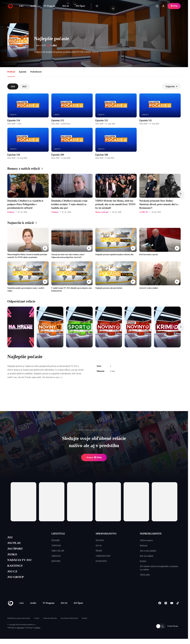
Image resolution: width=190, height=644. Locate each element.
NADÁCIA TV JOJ (21, 563)
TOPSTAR (56, 546)
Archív (34, 6)
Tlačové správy (146, 540)
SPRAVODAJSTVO (106, 534)
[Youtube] (172, 608)
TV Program (49, 6)
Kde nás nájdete (147, 556)
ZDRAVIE (56, 556)
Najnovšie (171, 86)
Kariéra (143, 561)
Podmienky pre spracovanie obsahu (19, 623)
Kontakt (84, 623)
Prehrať (94, 457)
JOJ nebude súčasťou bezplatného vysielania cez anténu (159, 568)
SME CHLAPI (58, 551)
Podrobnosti (36, 72)
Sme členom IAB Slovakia (69, 623)
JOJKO (13, 557)
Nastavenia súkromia (50, 623)
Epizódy (23, 72)
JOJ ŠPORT (16, 550)
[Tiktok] (178, 608)
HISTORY (56, 561)
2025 (24, 86)
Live (21, 6)
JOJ (10, 538)
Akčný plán (145, 575)
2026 (13, 86)
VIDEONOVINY (103, 556)
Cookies (37, 623)
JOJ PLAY (15, 544)
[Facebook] (160, 608)
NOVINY (100, 540)
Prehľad (11, 72)
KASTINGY (16, 569)
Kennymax (20, 633)
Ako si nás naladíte (148, 551)
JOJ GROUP (17, 582)
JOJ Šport (80, 6)
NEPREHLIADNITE (151, 534)
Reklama (144, 546)
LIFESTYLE (58, 534)
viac (96, 52)
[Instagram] (166, 608)
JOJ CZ (13, 576)
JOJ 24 (65, 6)
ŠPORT (99, 551)
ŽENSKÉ (56, 540)
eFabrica (37, 633)
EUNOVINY (101, 561)
